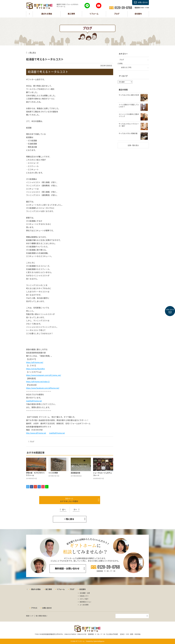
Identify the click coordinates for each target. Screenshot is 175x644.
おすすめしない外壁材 (69, 501)
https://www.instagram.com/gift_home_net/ (44, 375)
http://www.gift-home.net (36, 433)
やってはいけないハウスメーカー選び (129, 125)
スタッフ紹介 (84, 599)
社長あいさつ (84, 596)
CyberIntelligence (99, 641)
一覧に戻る (32, 53)
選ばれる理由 (47, 14)
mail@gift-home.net (34, 401)
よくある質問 (84, 605)
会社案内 (138, 14)
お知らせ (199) (126, 67)
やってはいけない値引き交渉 (129, 95)
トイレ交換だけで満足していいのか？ (129, 106)
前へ (64, 510)
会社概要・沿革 (85, 593)
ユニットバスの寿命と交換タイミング (129, 115)
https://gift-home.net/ (35, 362)
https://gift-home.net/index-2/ (38, 382)
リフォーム (94, 14)
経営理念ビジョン (85, 602)
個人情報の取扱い (42, 616)
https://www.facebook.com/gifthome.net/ (43, 388)
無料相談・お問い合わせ (67, 569)
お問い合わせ (143, 2)
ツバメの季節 (53, 473)
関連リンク (30, 616)
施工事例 (71, 14)
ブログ (117, 14)
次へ (75, 510)
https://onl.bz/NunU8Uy (35, 369)
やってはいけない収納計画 (128, 133)
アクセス (34, 608)
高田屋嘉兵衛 (75, 473)
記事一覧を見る (133, 145)
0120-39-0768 (109, 567)
